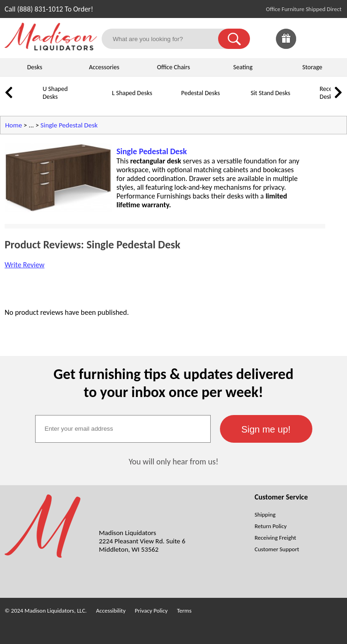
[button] (234, 39)
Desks (35, 67)
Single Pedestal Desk (69, 125)
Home (14, 125)
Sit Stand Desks (270, 93)
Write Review (24, 265)
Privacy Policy (151, 611)
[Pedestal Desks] (169, 100)
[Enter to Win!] (286, 46)
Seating (243, 67)
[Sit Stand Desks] (238, 100)
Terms (184, 611)
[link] (332, 39)
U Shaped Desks (55, 93)
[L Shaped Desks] (99, 100)
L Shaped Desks (132, 93)
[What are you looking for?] (166, 39)
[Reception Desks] (307, 100)
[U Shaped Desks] (30, 100)
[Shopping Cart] (332, 39)
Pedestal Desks (201, 93)
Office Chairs (173, 67)
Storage (312, 67)
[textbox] (123, 429)
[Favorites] (309, 46)
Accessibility (111, 611)
